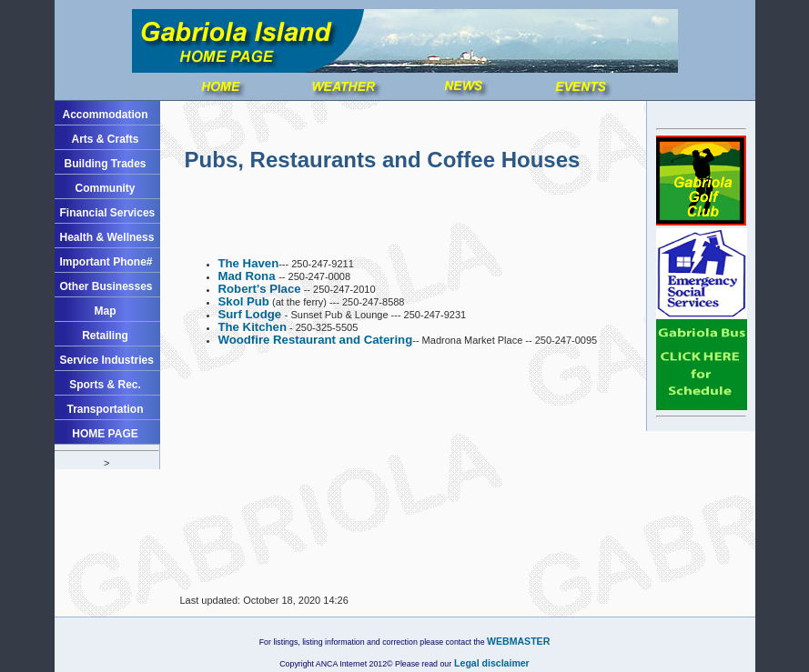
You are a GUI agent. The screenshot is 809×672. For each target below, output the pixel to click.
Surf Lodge (252, 314)
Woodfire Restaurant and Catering (316, 340)
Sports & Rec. (105, 385)
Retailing (105, 336)
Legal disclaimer (490, 663)
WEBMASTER (518, 641)
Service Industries (107, 360)
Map (106, 311)
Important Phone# (106, 262)
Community (106, 188)
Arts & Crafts (105, 139)
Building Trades (105, 164)
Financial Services (108, 213)
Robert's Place (260, 289)
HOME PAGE (105, 434)
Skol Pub (244, 301)
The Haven (249, 263)
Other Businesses (106, 286)
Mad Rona (249, 276)
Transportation (105, 409)
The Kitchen (253, 327)
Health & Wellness (107, 237)
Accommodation (105, 115)
